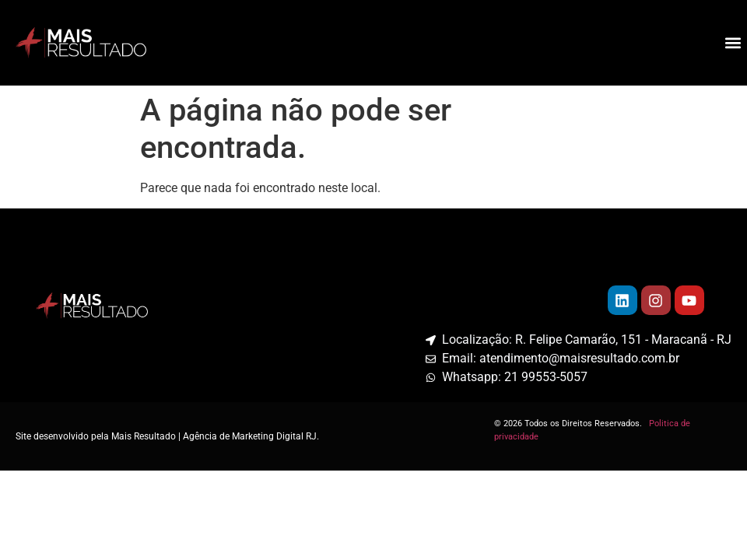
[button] (733, 43)
